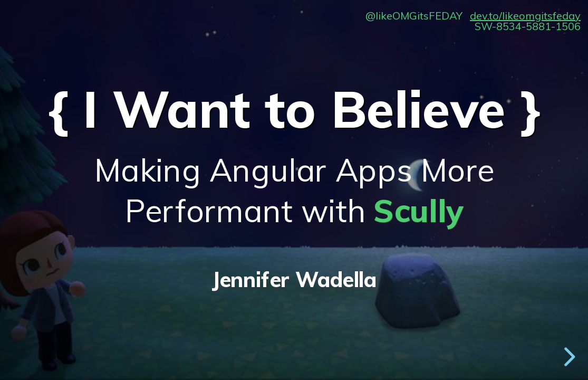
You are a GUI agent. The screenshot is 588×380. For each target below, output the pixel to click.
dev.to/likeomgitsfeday (525, 16)
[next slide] (567, 357)
